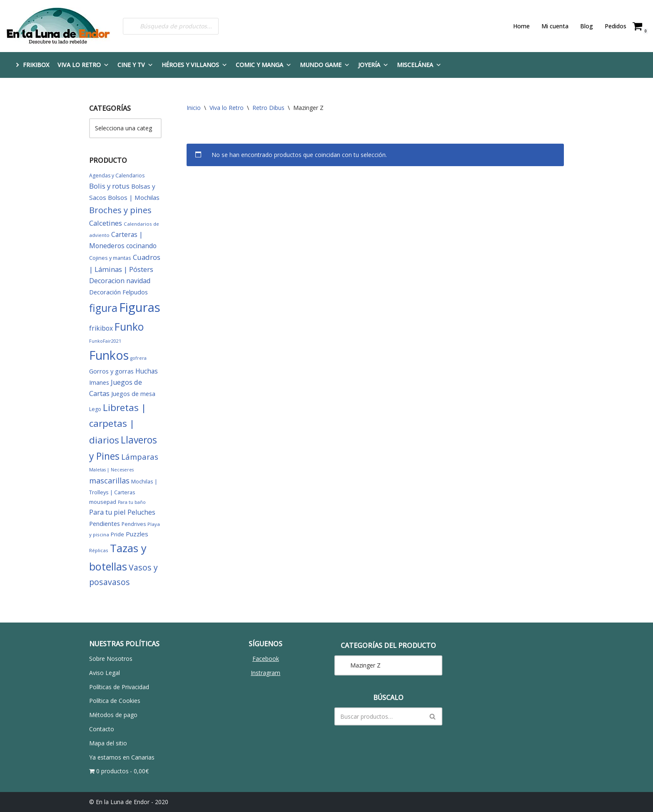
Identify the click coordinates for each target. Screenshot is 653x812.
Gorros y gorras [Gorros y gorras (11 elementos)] (111, 371)
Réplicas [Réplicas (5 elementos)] (99, 550)
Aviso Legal (105, 673)
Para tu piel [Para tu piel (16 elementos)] (107, 512)
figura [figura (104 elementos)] (103, 308)
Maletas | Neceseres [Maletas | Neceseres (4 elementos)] (111, 470)
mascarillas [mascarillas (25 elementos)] (109, 481)
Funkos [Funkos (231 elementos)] (109, 355)
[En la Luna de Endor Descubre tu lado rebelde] (58, 26)
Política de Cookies (115, 701)
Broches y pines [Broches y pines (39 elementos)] (120, 210)
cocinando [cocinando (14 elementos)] (141, 246)
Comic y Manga (264, 65)
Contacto (102, 729)
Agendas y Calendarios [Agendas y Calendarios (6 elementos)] (117, 176)
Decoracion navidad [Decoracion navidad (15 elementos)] (120, 281)
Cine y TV (135, 65)
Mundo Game (325, 65)
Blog (587, 26)
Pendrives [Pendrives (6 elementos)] (134, 524)
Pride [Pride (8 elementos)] (117, 534)
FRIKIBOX (36, 65)
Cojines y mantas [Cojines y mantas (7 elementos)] (110, 258)
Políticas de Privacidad (119, 687)
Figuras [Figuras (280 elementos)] (140, 307)
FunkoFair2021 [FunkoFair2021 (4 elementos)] (105, 341)
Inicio (194, 108)
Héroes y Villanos (194, 65)
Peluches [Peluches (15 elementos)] (141, 512)
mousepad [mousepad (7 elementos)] (103, 502)
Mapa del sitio (108, 743)
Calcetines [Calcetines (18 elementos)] (106, 223)
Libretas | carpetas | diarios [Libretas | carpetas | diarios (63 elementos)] (118, 424)
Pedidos (616, 26)
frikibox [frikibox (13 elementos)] (101, 328)
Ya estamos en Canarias (122, 757)
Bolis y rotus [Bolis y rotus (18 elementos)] (109, 186)
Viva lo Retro (83, 65)
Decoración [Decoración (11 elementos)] (105, 292)
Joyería (373, 65)
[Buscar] (379, 716)
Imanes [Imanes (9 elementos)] (99, 382)
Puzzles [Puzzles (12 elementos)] (137, 534)
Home (521, 26)
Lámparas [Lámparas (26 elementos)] (140, 457)
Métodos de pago (113, 715)
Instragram (265, 673)
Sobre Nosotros (111, 659)
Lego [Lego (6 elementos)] (95, 409)
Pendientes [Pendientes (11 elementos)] (105, 523)
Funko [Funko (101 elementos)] (129, 327)
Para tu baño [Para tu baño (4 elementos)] (132, 502)
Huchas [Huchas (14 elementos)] (147, 371)
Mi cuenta (555, 26)
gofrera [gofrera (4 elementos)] (138, 358)
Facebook (266, 659)
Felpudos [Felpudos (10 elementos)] (135, 292)
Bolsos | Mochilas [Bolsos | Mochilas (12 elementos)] (134, 197)
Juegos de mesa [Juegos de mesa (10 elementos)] (133, 394)
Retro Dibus (268, 108)
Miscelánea (419, 65)
